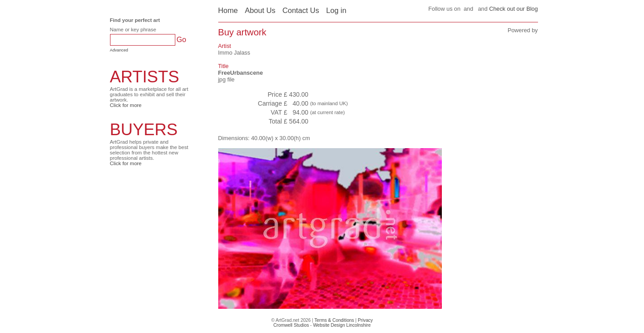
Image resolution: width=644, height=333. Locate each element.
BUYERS (144, 130)
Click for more (126, 105)
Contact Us (301, 11)
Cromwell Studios (291, 325)
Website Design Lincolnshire (342, 325)
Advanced (119, 50)
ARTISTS (145, 77)
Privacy (365, 320)
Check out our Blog (514, 9)
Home (228, 11)
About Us (260, 11)
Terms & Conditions (334, 320)
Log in (336, 11)
